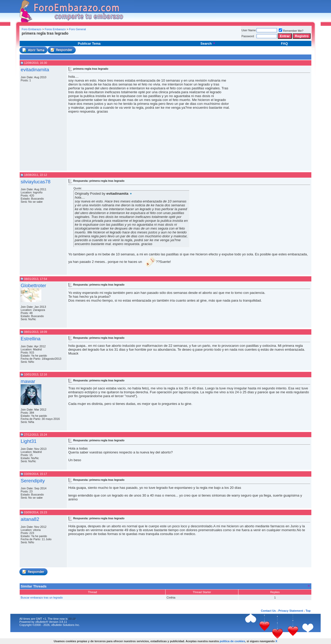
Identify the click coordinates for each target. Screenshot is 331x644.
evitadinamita (35, 70)
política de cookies (232, 641)
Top (308, 611)
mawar (28, 381)
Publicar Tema (89, 44)
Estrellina (31, 339)
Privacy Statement (291, 611)
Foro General (77, 29)
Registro (302, 36)
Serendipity (33, 481)
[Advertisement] (115, 37)
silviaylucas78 (36, 182)
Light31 (29, 441)
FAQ (284, 44)
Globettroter (33, 285)
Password (248, 36)
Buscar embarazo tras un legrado (42, 598)
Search (208, 44)
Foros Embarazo (55, 29)
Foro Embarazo (32, 29)
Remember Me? (291, 31)
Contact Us (268, 611)
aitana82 (30, 519)
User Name (249, 30)
